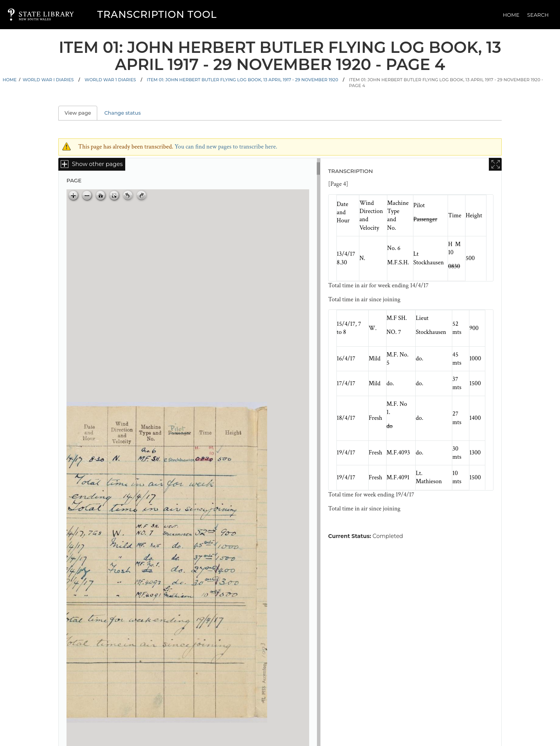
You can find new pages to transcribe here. (226, 147)
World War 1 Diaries (110, 80)
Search (538, 15)
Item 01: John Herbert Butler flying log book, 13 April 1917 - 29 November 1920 (243, 80)
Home (511, 15)
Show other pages (97, 164)
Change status (122, 113)
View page (81, 113)
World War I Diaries (48, 80)
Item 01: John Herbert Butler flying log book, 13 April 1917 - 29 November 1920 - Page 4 (446, 83)
